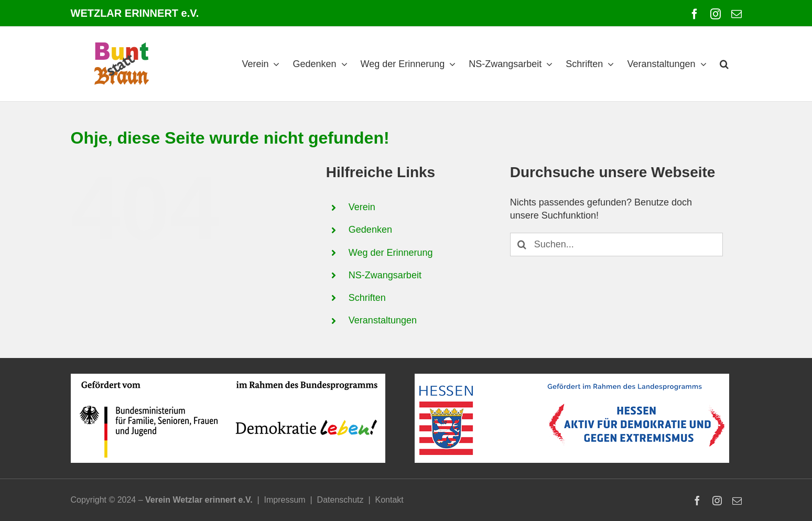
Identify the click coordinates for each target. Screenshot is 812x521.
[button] (724, 64)
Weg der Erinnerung (391, 253)
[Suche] (522, 245)
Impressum (285, 500)
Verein (362, 207)
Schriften (367, 298)
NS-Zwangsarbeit (385, 275)
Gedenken (370, 230)
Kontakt (389, 500)
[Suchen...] (617, 245)
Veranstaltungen (383, 320)
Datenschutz (340, 500)
